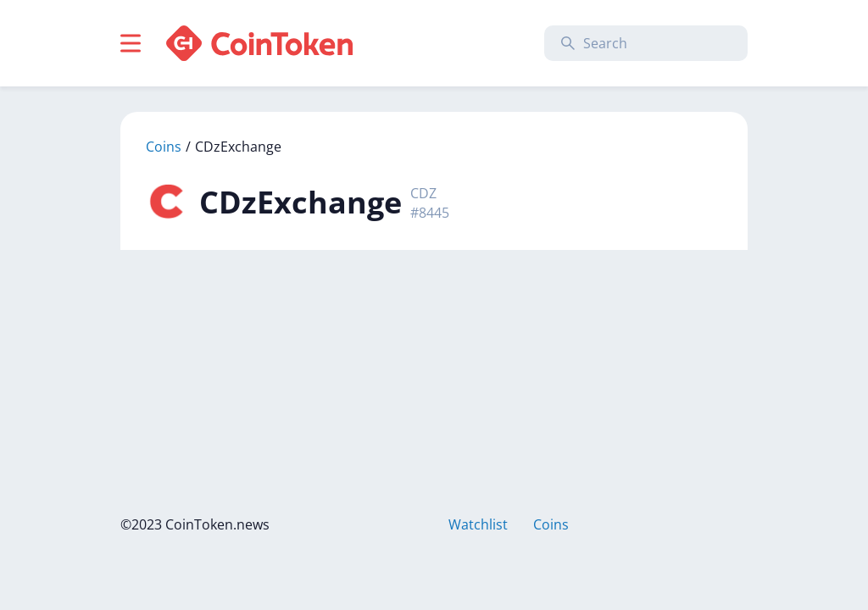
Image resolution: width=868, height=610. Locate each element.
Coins (164, 147)
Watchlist (478, 524)
